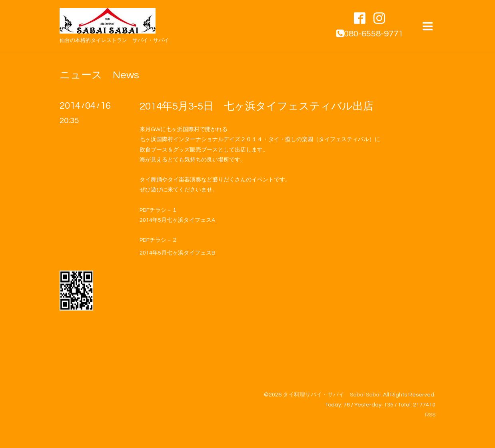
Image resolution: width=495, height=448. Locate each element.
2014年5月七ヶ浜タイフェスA (177, 220)
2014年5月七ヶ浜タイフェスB (178, 253)
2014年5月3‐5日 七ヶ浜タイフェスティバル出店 (256, 106)
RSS (430, 415)
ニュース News (99, 75)
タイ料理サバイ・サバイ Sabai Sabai (332, 395)
